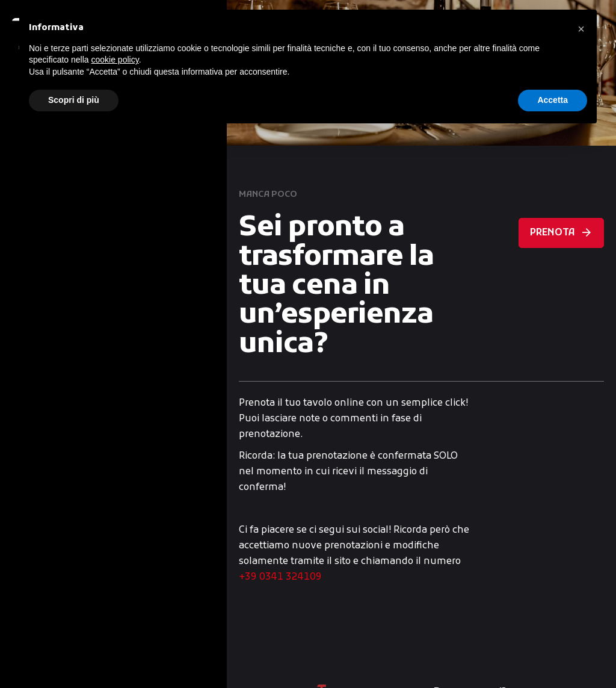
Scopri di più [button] (74, 100)
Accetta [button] (553, 100)
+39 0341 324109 (280, 577)
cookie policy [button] (115, 60)
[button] (581, 29)
